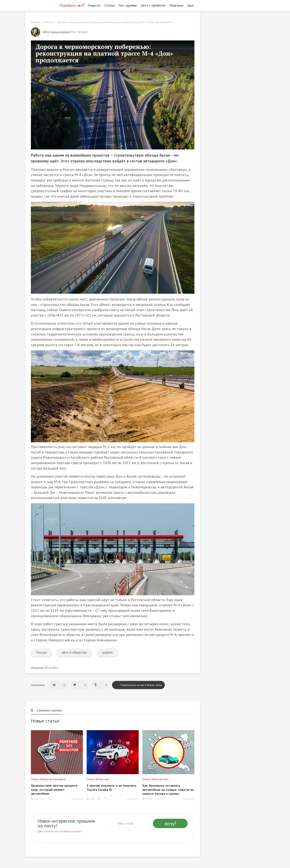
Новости (94, 5)
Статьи (109, 5)
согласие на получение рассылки (62, 831)
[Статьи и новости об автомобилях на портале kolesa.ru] (41, 5)
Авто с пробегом (153, 5)
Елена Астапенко (60, 32)
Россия (41, 652)
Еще (191, 5)
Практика (176, 5)
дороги (107, 652)
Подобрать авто (71, 5)
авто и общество (74, 652)
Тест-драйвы (128, 5)
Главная (35, 22)
